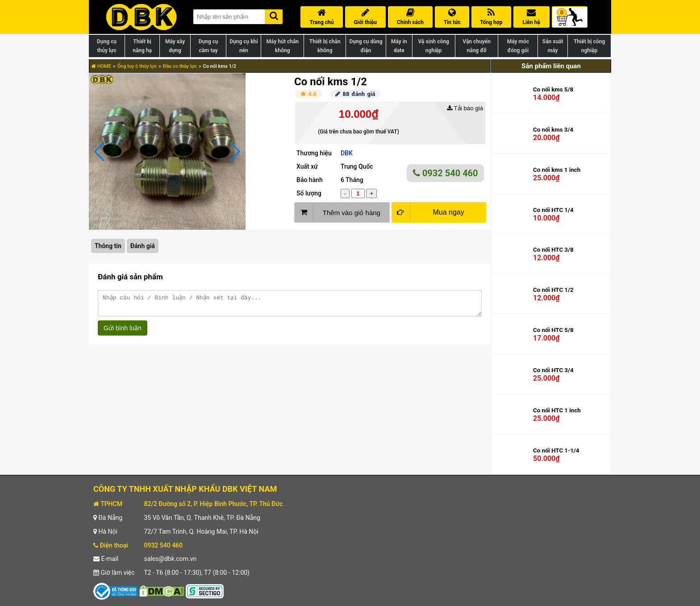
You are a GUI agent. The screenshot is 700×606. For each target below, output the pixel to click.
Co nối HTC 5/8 (553, 330)
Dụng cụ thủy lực (107, 46)
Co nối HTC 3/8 (553, 250)
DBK (347, 153)
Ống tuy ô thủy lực (137, 66)
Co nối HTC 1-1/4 (556, 450)
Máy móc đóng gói (518, 46)
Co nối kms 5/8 (553, 89)
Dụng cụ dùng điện (366, 46)
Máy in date (399, 46)
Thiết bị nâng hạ (142, 46)
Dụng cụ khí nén (244, 46)
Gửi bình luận (123, 332)
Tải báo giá (465, 108)
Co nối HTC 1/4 (553, 210)
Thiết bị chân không (325, 46)
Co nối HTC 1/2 (553, 290)
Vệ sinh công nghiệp (434, 46)
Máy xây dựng (175, 46)
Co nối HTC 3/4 (553, 370)
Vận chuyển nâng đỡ (477, 46)
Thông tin (108, 246)
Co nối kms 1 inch (557, 170)
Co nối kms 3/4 (553, 130)
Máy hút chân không (283, 46)
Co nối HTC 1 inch (557, 410)
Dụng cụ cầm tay (208, 46)
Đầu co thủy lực (180, 66)
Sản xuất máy (553, 46)
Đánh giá (143, 246)
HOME (101, 66)
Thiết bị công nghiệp (589, 46)
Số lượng (309, 193)
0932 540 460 (446, 173)
